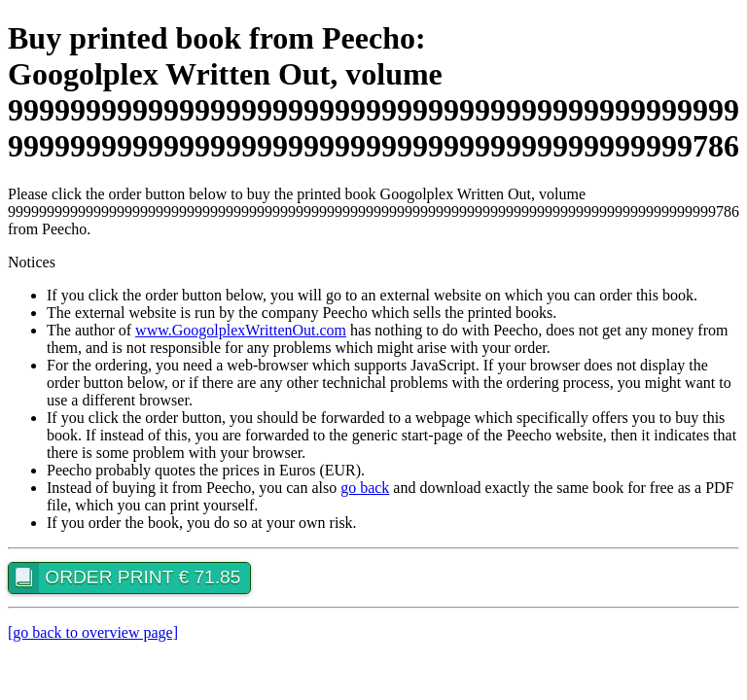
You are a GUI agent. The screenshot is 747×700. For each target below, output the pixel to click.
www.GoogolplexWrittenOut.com (241, 330)
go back (365, 488)
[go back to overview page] (93, 632)
